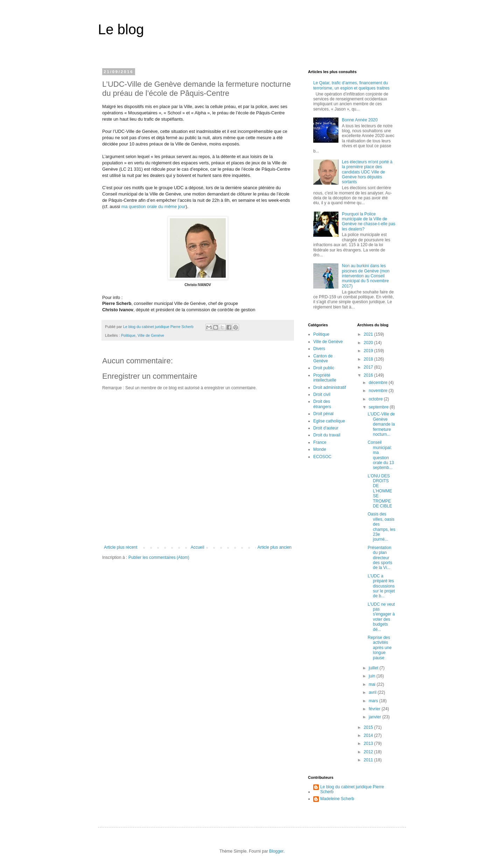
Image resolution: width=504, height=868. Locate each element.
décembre (379, 383)
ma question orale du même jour (154, 207)
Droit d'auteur (326, 428)
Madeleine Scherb (337, 799)
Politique (128, 335)
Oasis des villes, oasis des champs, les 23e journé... (381, 527)
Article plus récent (121, 547)
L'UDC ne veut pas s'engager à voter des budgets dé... (381, 617)
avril (373, 692)
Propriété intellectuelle (325, 378)
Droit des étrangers (322, 404)
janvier (375, 717)
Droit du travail (327, 435)
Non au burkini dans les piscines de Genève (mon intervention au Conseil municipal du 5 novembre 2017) (366, 276)
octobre (376, 399)
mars (374, 701)
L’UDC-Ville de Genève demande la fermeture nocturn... (381, 424)
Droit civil (322, 394)
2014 (369, 735)
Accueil (198, 547)
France (320, 442)
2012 (369, 752)
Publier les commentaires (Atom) (159, 557)
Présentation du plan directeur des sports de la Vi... (380, 558)
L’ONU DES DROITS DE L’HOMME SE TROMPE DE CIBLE (380, 491)
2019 (369, 351)
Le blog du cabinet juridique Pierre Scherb (352, 789)
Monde (320, 449)
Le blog (121, 29)
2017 (369, 367)
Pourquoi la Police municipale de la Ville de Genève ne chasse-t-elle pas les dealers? (369, 222)
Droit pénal (323, 414)
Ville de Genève (151, 335)
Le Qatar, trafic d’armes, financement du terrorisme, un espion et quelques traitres (351, 85)
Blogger (276, 851)
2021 (369, 334)
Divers (319, 349)
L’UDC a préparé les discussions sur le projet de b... (381, 586)
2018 (369, 359)
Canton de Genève (323, 358)
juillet (374, 668)
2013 (369, 744)
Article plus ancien (275, 547)
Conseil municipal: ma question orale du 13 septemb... (381, 455)
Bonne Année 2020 (360, 120)
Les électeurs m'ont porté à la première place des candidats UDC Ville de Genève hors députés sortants (367, 172)
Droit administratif (330, 387)
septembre (379, 407)
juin (372, 676)
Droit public (324, 368)
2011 (369, 760)
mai (373, 684)
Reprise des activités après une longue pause (379, 648)
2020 (369, 343)
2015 (369, 727)
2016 (369, 375)
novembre (379, 391)
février (375, 709)
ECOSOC (322, 457)
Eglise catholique (329, 421)
